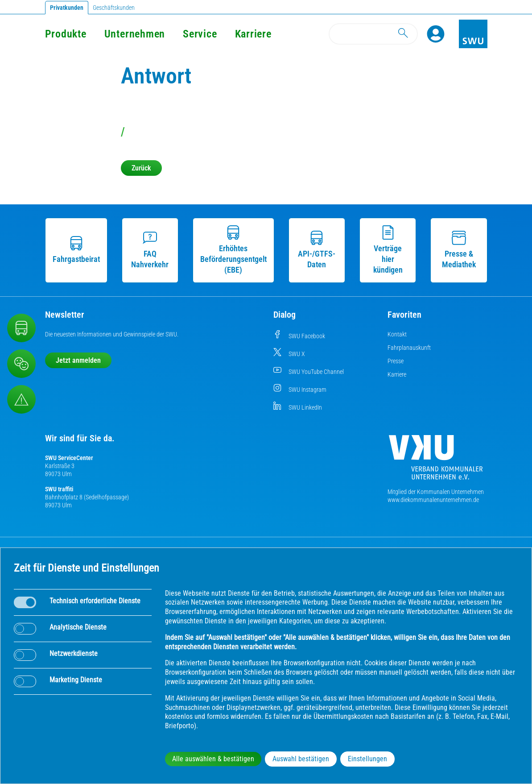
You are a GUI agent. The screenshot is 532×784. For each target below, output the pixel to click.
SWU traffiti (59, 489)
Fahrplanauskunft (409, 348)
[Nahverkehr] (21, 328)
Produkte (66, 34)
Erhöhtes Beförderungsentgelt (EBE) (233, 250)
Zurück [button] (141, 168)
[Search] (373, 34)
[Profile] (436, 34)
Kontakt (397, 334)
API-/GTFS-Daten (317, 250)
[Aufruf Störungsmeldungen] (21, 399)
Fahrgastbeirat (76, 250)
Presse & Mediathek (459, 250)
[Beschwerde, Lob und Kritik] (21, 364)
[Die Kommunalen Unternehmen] (436, 461)
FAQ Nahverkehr (150, 250)
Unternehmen (135, 34)
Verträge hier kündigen (388, 250)
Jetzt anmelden (78, 360)
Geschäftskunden (114, 8)
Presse (396, 361)
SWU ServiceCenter (69, 458)
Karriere (253, 34)
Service (200, 34)
